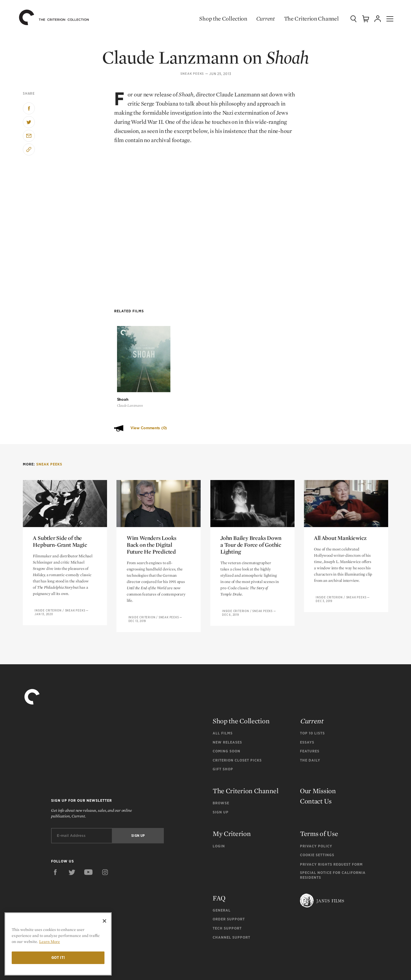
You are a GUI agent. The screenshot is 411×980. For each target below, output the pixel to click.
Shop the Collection (218, 19)
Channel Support (231, 909)
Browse (221, 775)
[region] (58, 944)
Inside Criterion (48, 582)
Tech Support (227, 901)
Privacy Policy (316, 818)
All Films (223, 705)
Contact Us (316, 773)
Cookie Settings (317, 827)
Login (219, 818)
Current (260, 19)
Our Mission (318, 763)
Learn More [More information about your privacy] (50, 941)
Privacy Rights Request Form (331, 836)
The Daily (310, 732)
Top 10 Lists (312, 705)
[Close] (104, 921)
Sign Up (221, 784)
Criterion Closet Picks (237, 732)
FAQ (219, 870)
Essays (307, 714)
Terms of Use (319, 806)
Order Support (229, 891)
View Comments (149, 400)
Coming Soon (226, 723)
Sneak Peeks (192, 74)
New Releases (227, 714)
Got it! (58, 958)
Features (310, 723)
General (222, 882)
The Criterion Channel (306, 19)
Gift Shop (223, 741)
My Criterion (232, 806)
